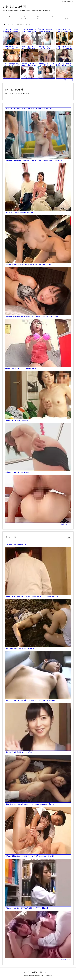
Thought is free (48, 975)
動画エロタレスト (68, 80)
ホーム (7, 24)
